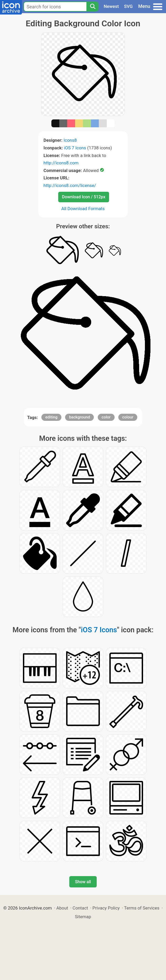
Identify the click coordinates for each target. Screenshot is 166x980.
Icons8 (70, 140)
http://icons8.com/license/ (70, 185)
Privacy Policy (106, 908)
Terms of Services (142, 908)
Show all (83, 882)
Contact (80, 908)
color (106, 417)
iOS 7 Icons (75, 148)
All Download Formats (83, 209)
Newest (111, 6)
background (79, 417)
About (62, 908)
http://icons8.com (61, 163)
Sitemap (83, 917)
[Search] (92, 7)
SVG (128, 6)
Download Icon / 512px (84, 197)
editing (51, 417)
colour (128, 417)
